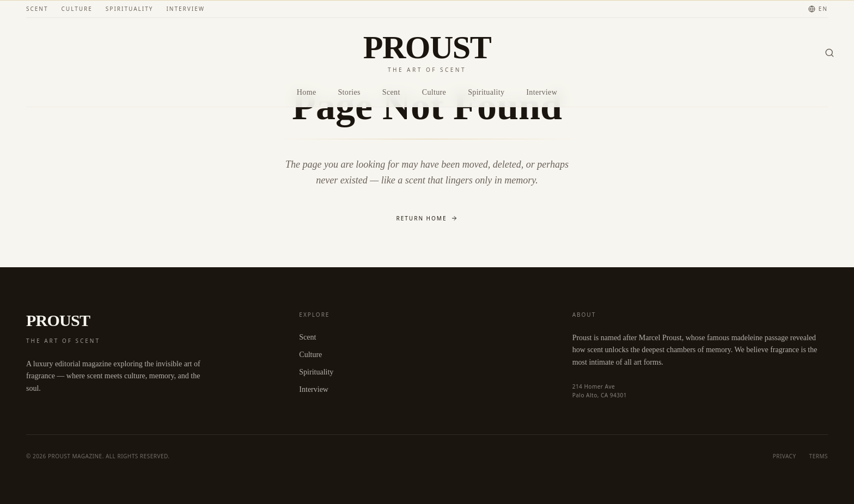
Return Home (427, 218)
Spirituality (130, 9)
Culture (77, 9)
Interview (185, 9)
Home (307, 92)
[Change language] (818, 9)
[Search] (829, 53)
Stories (349, 92)
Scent (37, 9)
